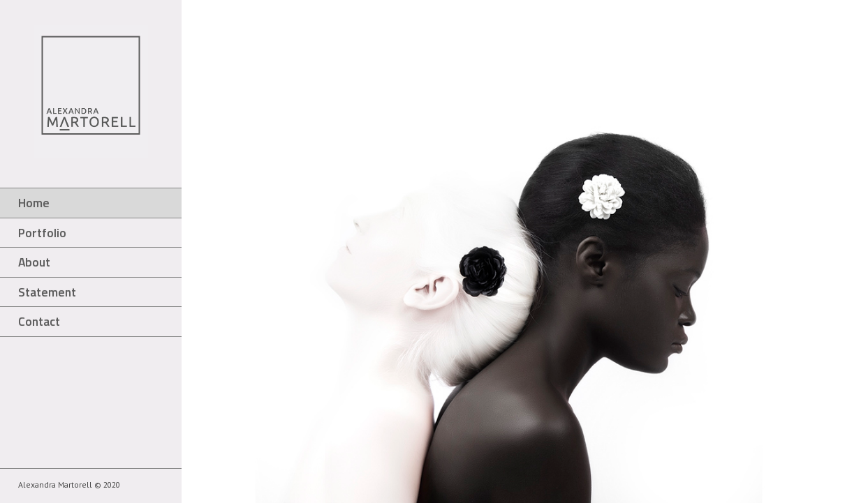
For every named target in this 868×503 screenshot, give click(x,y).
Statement (47, 292)
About (34, 262)
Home (34, 203)
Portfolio (42, 233)
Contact (39, 321)
